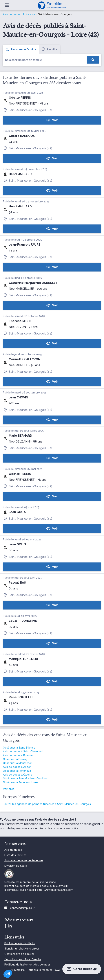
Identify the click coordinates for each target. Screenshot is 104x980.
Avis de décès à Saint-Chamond (23, 751)
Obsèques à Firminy (15, 759)
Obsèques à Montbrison (18, 763)
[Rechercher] (93, 60)
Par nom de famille (21, 49)
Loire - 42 (29, 14)
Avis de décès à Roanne (18, 755)
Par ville (49, 49)
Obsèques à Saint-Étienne (19, 748)
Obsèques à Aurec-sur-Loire (20, 782)
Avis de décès (12, 14)
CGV (58, 970)
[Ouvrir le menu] (7, 5)
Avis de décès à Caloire (18, 775)
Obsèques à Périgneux (17, 771)
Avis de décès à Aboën (17, 767)
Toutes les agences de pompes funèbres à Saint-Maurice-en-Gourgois (47, 804)
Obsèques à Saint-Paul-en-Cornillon (25, 778)
